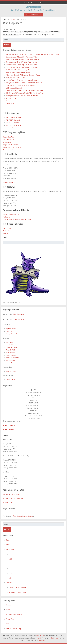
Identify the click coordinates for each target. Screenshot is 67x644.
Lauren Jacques (11, 355)
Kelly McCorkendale (13, 358)
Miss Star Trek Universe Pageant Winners (21, 85)
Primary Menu (28, 2)
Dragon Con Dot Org (13, 629)
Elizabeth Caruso (11, 345)
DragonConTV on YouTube (12, 147)
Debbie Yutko (20, 319)
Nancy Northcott (11, 334)
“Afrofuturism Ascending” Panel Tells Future (22, 65)
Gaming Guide (7, 142)
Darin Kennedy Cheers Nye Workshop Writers (22, 57)
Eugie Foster (55, 638)
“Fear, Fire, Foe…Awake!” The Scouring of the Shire (25, 91)
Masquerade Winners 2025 (15, 78)
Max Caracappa (19, 314)
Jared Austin (10, 342)
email (39, 638)
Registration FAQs (9, 183)
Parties (8, 610)
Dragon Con (40, 635)
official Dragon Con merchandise (23, 516)
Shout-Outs (10, 619)
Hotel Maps (6, 231)
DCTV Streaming (9, 425)
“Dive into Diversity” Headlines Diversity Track (23, 75)
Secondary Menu (33, 15)
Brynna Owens (11, 329)
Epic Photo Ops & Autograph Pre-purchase (17, 220)
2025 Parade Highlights (14, 88)
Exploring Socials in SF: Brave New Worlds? (22, 62)
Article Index (11, 550)
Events (8, 605)
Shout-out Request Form (17, 592)
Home (13, 19)
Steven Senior (10, 380)
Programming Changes (14, 614)
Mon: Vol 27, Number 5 (14, 128)
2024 (10, 578)
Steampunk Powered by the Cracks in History (22, 96)
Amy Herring (10, 353)
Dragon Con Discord (9, 150)
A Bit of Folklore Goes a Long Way (18, 70)
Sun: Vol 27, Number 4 (13, 125)
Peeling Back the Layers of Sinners (18, 72)
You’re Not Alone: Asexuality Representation (22, 67)
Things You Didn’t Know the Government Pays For (24, 83)
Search (40, 2)
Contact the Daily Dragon (18, 587)
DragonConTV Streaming (11, 145)
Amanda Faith (10, 350)
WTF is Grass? (11, 98)
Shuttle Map (7, 228)
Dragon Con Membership (11, 214)
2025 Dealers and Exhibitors (12, 494)
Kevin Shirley (10, 360)
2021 (10, 564)
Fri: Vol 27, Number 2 (13, 120)
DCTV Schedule (8, 429)
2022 (10, 568)
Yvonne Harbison (12, 363)
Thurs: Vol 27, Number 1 (14, 117)
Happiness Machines (13, 101)
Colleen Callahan (11, 347)
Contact (9, 583)
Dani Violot (10, 331)
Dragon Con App (8, 137)
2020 (10, 559)
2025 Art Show (8, 503)
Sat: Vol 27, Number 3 (13, 123)
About (8, 545)
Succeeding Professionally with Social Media (22, 80)
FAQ (8, 624)
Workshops (6, 217)
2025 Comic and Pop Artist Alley (13, 498)
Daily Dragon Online (34, 7)
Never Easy (10, 103)
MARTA (5, 233)
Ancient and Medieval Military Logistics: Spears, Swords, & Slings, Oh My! (33, 54)
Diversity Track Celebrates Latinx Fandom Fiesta (23, 59)
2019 (10, 554)
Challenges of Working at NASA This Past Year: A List (25, 93)
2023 (10, 573)
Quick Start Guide (8, 140)
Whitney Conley (11, 371)
